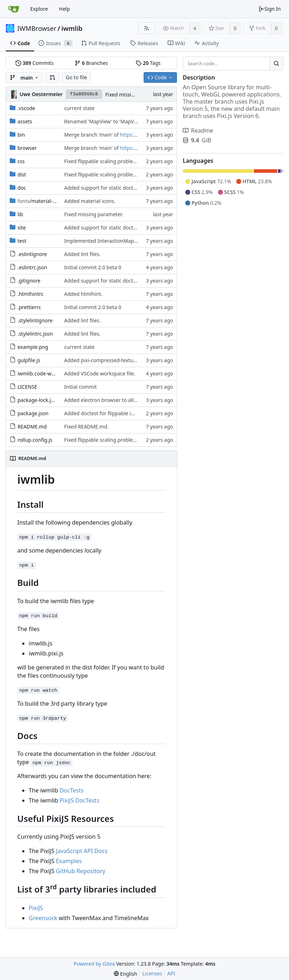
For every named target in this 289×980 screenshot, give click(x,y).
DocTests (72, 790)
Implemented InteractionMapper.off (107, 241)
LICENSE (27, 387)
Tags (148, 63)
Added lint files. (82, 254)
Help (64, 9)
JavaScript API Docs (82, 851)
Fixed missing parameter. (135, 94)
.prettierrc (29, 307)
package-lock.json (39, 400)
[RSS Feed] (147, 28)
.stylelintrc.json (35, 334)
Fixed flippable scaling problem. (102, 161)
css (21, 161)
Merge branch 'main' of (92, 135)
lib (20, 214)
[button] (52, 77)
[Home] (14, 9)
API (171, 973)
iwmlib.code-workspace (45, 373)
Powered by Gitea (94, 964)
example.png (33, 347)
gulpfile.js (29, 360)
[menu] (125, 974)
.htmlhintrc (31, 294)
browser (27, 148)
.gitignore (29, 281)
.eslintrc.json (32, 267)
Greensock (43, 918)
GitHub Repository (81, 871)
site (22, 228)
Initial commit (81, 387)
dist (22, 174)
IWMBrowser (37, 28)
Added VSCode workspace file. (100, 373)
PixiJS (36, 908)
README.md (32, 427)
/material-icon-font (46, 201)
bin (21, 135)
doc (22, 188)
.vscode (26, 108)
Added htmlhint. (83, 294)
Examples (69, 861)
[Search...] (276, 63)
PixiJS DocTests (80, 800)
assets (25, 121)
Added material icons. (90, 201)
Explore (39, 9)
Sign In (270, 9)
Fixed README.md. (87, 427)
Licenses (152, 973)
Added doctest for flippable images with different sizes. (129, 413)
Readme (198, 131)
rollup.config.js (35, 440)
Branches (91, 63)
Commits (34, 63)
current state (79, 108)
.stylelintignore (35, 320)
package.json (33, 413)
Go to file (76, 77)
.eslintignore (32, 254)
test (22, 241)
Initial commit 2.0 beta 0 (93, 267)
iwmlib (72, 28)
